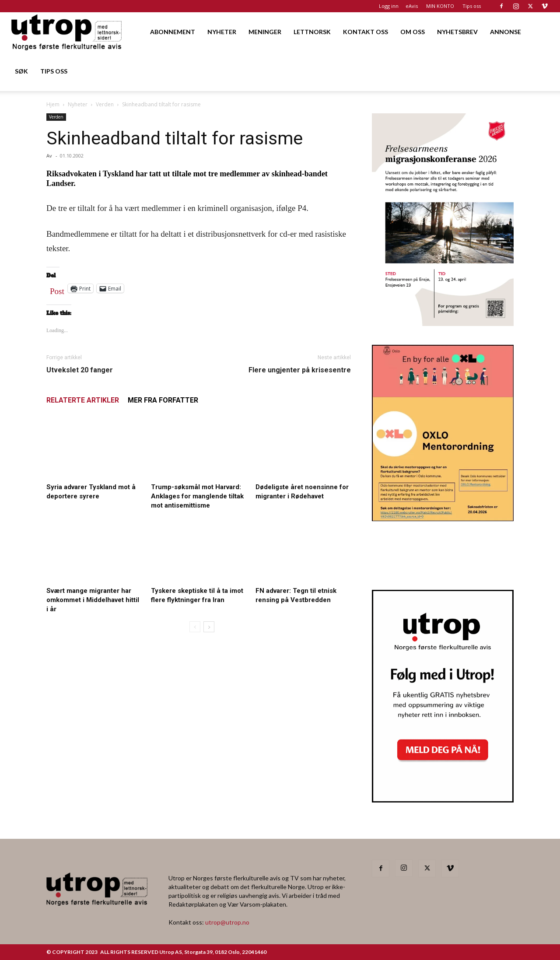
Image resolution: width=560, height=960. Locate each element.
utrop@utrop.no (227, 922)
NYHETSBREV (457, 32)
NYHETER (222, 32)
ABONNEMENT (173, 32)
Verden (105, 104)
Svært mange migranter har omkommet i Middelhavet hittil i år (93, 600)
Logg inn (389, 6)
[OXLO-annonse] (443, 518)
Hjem (53, 104)
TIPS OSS (54, 71)
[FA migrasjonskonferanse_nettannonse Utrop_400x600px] (443, 323)
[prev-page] (195, 627)
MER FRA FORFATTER (163, 400)
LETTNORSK (312, 32)
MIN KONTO (440, 6)
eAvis (412, 6)
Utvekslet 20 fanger (80, 370)
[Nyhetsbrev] (443, 800)
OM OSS (413, 32)
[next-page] (209, 627)
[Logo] (67, 32)
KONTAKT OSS (366, 32)
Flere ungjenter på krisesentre (300, 370)
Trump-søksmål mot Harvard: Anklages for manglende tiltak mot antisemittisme (197, 496)
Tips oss (472, 6)
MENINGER (265, 32)
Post (57, 289)
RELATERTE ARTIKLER (83, 400)
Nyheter (78, 104)
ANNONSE (506, 32)
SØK (21, 71)
